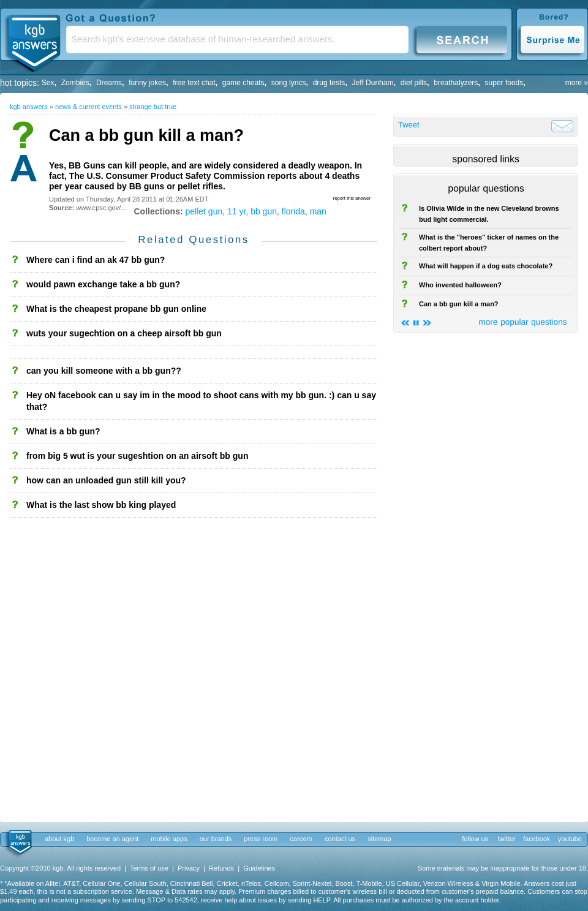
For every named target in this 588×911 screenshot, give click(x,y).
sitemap (379, 839)
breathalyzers (456, 83)
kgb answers (29, 107)
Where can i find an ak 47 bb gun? (96, 260)
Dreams (109, 83)
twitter (506, 839)
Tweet (409, 125)
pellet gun (204, 211)
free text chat (194, 83)
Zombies (75, 83)
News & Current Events (89, 107)
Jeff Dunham (373, 83)
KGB (34, 40)
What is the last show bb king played (101, 505)
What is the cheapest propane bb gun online (116, 309)
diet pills (414, 83)
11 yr (236, 211)
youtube (570, 839)
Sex (48, 83)
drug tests (329, 83)
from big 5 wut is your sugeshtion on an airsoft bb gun (137, 456)
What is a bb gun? (63, 431)
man (318, 211)
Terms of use (149, 868)
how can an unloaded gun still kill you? (106, 480)
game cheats (243, 83)
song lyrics (289, 83)
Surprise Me (552, 39)
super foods (504, 83)
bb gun (264, 211)
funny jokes (147, 83)
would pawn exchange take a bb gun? (103, 284)
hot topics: (20, 83)
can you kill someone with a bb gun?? (104, 371)
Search (462, 39)
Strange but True (153, 107)
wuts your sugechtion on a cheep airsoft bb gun (124, 333)
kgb (19, 843)
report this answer (352, 198)
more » (577, 83)
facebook (537, 839)
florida (293, 211)
